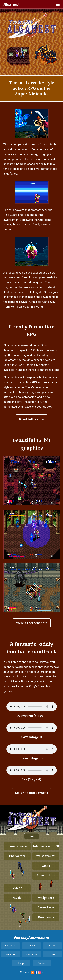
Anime (52, 946)
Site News (11, 946)
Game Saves (46, 908)
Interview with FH (46, 846)
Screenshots (46, 876)
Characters (17, 856)
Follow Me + (32, 972)
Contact (42, 963)
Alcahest (12, 5)
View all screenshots (32, 623)
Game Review (17, 846)
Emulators (32, 954)
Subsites (11, 954)
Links (52, 954)
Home (32, 836)
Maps (46, 866)
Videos (17, 888)
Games (31, 946)
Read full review (32, 419)
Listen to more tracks (32, 793)
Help (21, 963)
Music (17, 898)
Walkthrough (46, 856)
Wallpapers (46, 898)
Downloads (46, 917)
